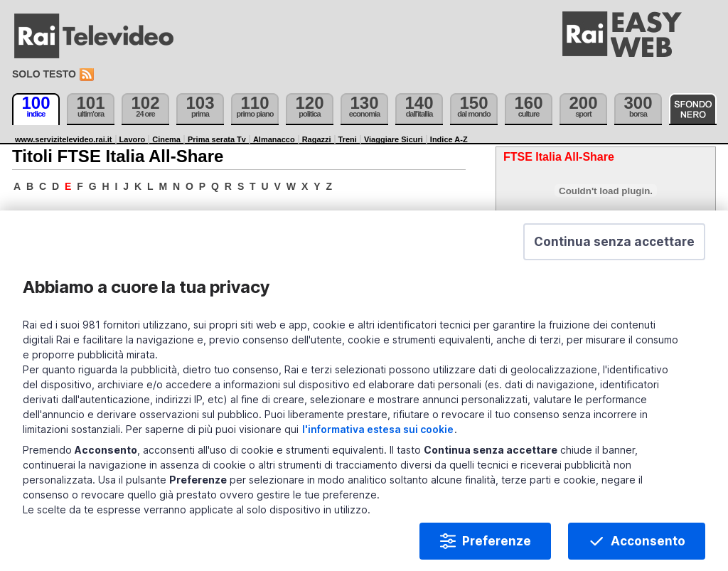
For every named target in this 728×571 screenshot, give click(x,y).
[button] (614, 243)
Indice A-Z (449, 139)
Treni (348, 139)
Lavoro (133, 139)
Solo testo (44, 74)
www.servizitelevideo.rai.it (64, 139)
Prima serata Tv (217, 139)
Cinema (166, 139)
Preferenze (497, 543)
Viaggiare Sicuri (394, 139)
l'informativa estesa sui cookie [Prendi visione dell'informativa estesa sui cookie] (378, 431)
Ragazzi (317, 139)
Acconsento (648, 543)
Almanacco (274, 139)
